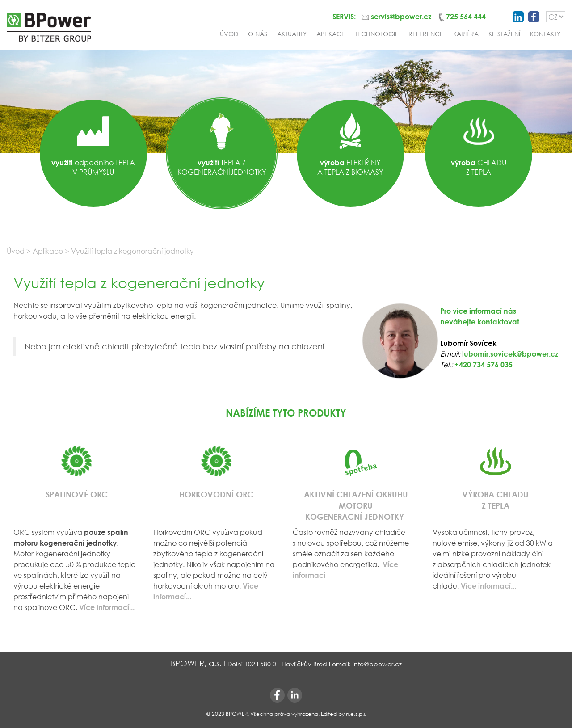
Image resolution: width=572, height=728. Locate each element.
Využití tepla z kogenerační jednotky (132, 251)
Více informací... (488, 586)
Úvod (229, 34)
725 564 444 (466, 16)
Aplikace (331, 34)
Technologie (377, 34)
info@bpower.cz (377, 664)
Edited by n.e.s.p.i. (343, 714)
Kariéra (466, 34)
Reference (426, 34)
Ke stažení (504, 34)
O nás (258, 34)
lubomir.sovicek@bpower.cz (510, 354)
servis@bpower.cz (401, 16)
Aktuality (292, 34)
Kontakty (545, 34)
